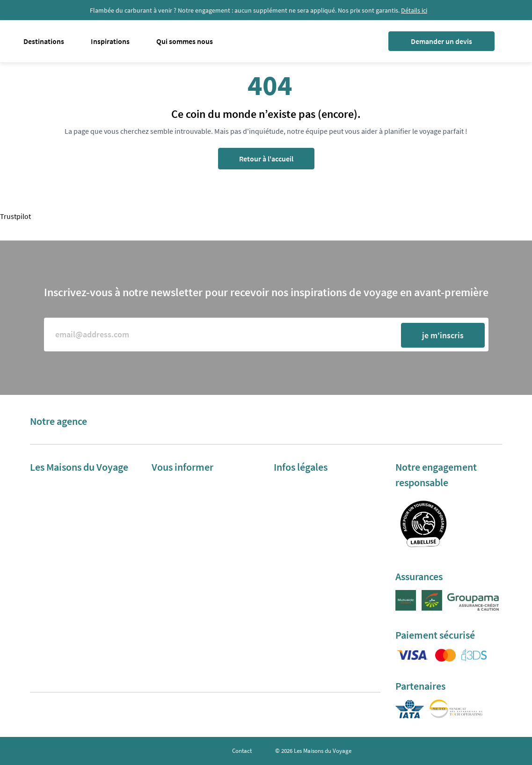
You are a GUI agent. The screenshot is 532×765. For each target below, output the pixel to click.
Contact (242, 751)
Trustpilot (15, 216)
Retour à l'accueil (266, 159)
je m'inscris (443, 335)
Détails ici (414, 10)
